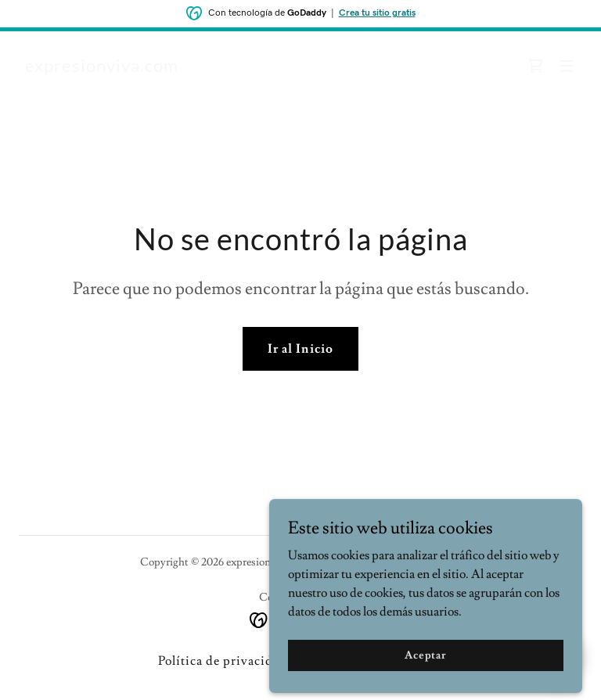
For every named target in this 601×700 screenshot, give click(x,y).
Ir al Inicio (300, 349)
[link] (102, 68)
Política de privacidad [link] (223, 661)
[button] (567, 66)
